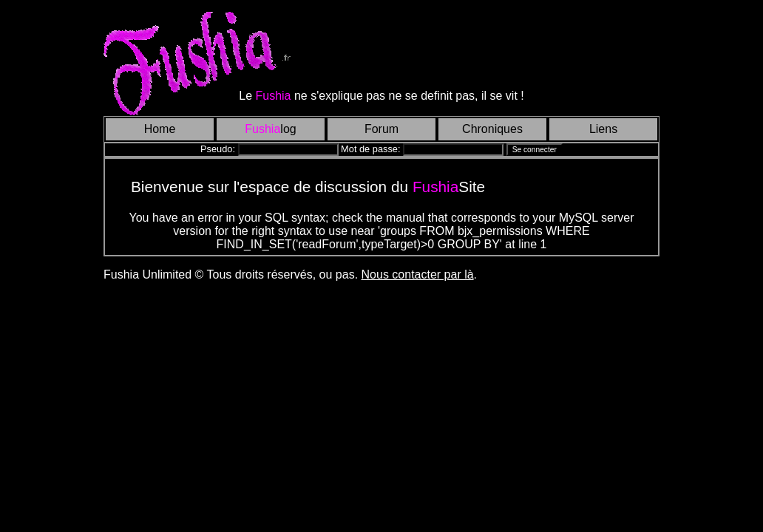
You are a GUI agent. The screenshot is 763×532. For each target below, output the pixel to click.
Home (160, 129)
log (270, 129)
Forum (381, 129)
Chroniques (492, 129)
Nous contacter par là (418, 274)
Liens (603, 129)
